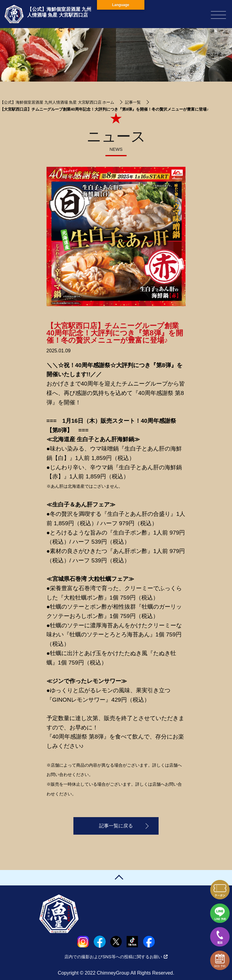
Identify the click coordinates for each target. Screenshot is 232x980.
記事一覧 (133, 102)
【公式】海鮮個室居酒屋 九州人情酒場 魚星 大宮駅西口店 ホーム (57, 102)
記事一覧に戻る (116, 826)
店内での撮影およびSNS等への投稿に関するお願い (116, 957)
